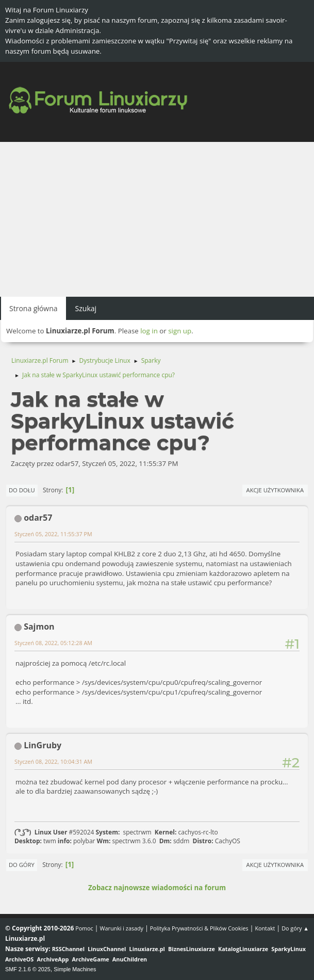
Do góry (22, 865)
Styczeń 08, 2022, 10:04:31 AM (53, 761)
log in (149, 331)
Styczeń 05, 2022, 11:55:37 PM (53, 534)
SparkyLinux (288, 949)
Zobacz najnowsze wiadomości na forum (157, 888)
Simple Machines (75, 969)
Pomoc (84, 928)
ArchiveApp (53, 959)
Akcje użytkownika (275, 490)
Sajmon (39, 626)
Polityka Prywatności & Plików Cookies (199, 928)
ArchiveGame (91, 959)
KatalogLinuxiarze (243, 949)
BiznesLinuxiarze (192, 949)
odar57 (38, 518)
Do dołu (22, 490)
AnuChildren (130, 959)
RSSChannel (68, 949)
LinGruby (43, 745)
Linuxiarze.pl (147, 949)
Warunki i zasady (122, 928)
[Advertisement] (157, 219)
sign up (180, 331)
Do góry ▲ (295, 928)
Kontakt (265, 928)
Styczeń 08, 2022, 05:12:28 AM (53, 643)
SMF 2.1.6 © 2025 (28, 969)
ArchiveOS (19, 959)
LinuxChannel (107, 949)
